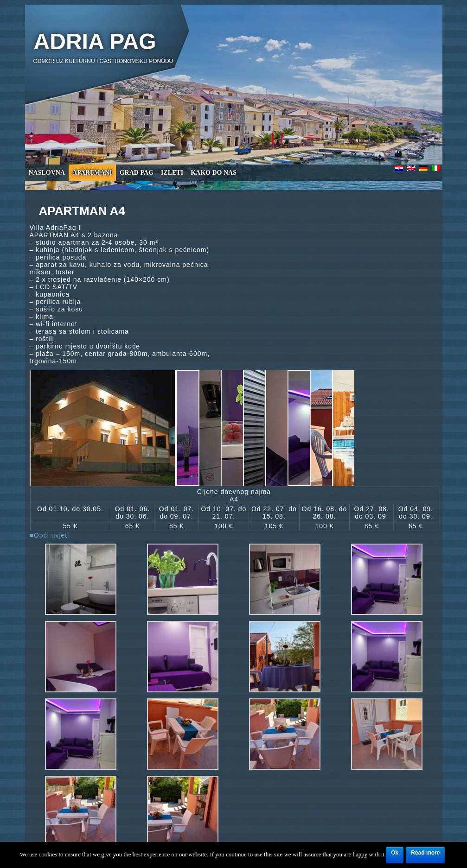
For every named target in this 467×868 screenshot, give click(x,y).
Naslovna (47, 173)
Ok (395, 853)
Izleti (172, 173)
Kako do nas (214, 173)
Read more (425, 853)
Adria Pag (95, 41)
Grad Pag (137, 173)
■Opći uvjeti (50, 535)
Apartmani (92, 173)
